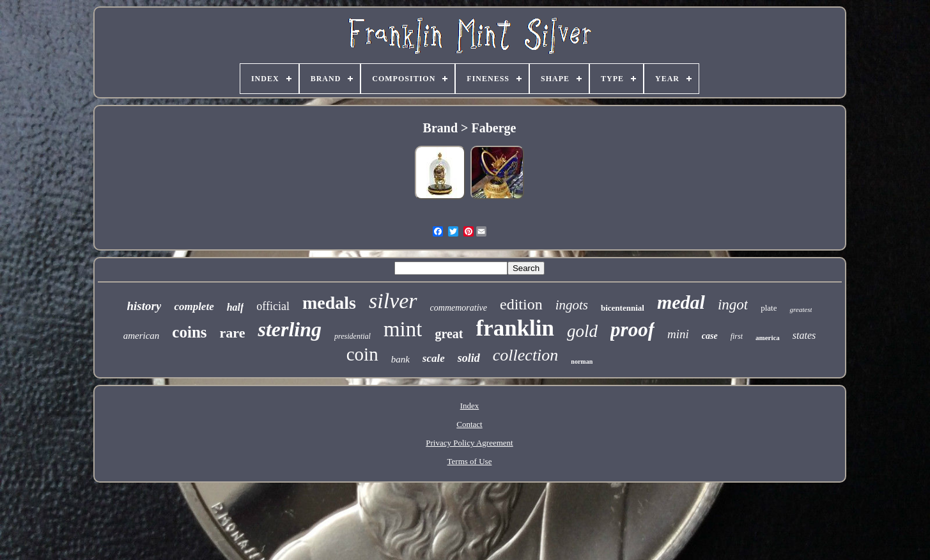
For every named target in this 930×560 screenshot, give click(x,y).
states (804, 335)
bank (400, 359)
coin (362, 354)
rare (233, 333)
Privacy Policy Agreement (469, 443)
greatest (801, 309)
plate (769, 308)
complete (194, 307)
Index (470, 406)
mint (403, 329)
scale (434, 358)
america (768, 338)
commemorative (459, 308)
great (449, 334)
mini (678, 334)
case (710, 336)
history (144, 306)
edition (521, 304)
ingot (733, 305)
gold (582, 331)
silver (393, 301)
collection (526, 355)
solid (469, 358)
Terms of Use (470, 461)
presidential (353, 336)
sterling (290, 329)
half (236, 307)
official (273, 306)
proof (632, 330)
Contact (469, 424)
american (142, 336)
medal (681, 302)
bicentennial (623, 308)
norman (582, 362)
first (737, 336)
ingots (572, 305)
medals (329, 303)
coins (189, 332)
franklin (515, 328)
